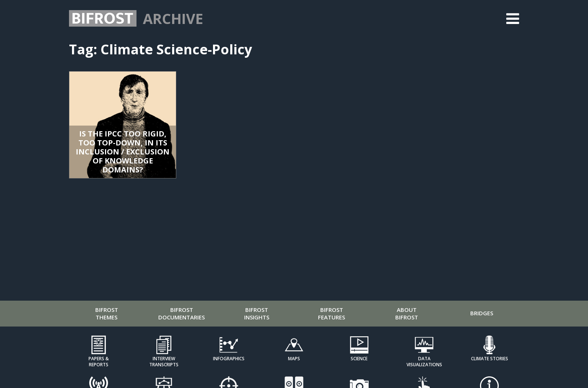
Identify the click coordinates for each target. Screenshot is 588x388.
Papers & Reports (99, 361)
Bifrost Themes (107, 313)
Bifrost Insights (257, 313)
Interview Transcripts (164, 361)
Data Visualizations (424, 361)
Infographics (229, 359)
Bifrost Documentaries (181, 313)
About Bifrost (407, 313)
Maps (294, 359)
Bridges (482, 313)
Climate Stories (490, 359)
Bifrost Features (331, 313)
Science (359, 359)
